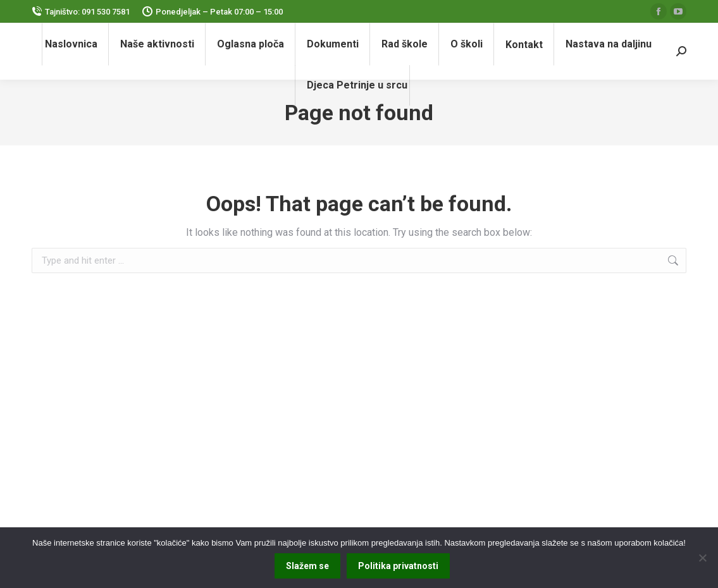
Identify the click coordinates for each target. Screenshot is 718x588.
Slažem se (307, 566)
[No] (702, 558)
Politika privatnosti (398, 566)
